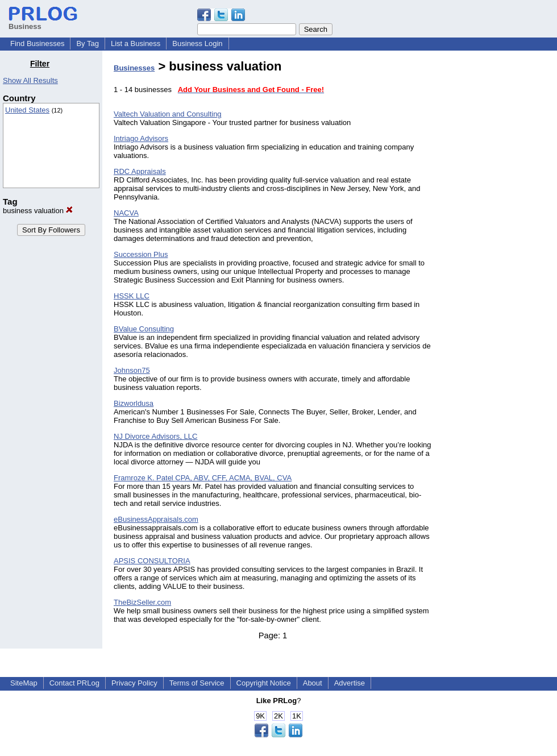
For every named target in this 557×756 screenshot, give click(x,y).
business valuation (38, 211)
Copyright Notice (264, 683)
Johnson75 (132, 370)
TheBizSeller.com (142, 602)
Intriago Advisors (141, 138)
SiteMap (24, 683)
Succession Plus (141, 254)
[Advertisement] (499, 230)
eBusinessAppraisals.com (156, 519)
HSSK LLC (132, 296)
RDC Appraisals (140, 171)
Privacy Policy (134, 683)
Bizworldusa (134, 403)
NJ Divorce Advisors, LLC (155, 436)
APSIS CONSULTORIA (152, 561)
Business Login (197, 43)
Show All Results (30, 80)
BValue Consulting (144, 329)
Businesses (134, 68)
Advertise (350, 683)
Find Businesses (37, 43)
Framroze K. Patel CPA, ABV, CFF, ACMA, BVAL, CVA (203, 478)
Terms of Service (197, 683)
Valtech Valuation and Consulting (168, 114)
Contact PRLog (74, 683)
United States (27, 110)
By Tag (88, 43)
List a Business (136, 43)
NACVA (126, 213)
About (313, 683)
